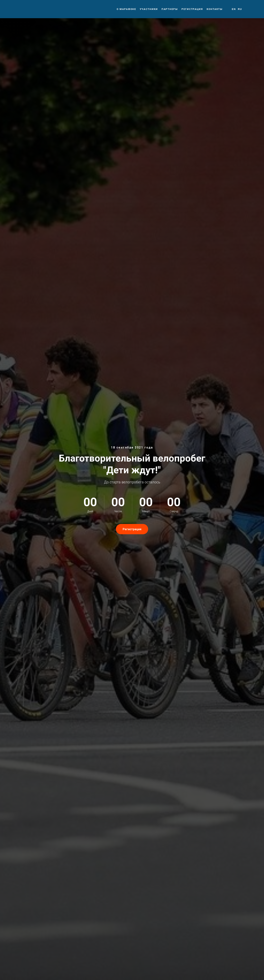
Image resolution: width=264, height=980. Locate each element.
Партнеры (170, 9)
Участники (149, 9)
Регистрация (192, 9)
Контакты (214, 9)
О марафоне (126, 9)
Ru (240, 9)
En (234, 9)
